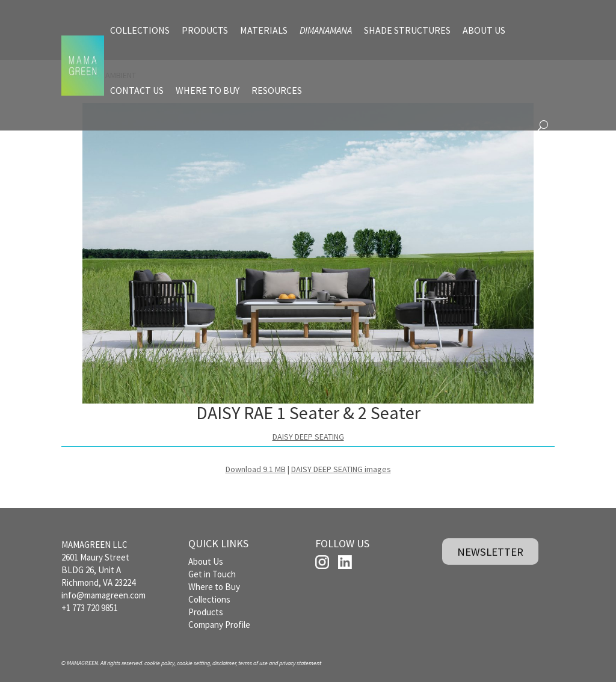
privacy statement (300, 663)
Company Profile (219, 625)
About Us (206, 561)
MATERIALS (264, 30)
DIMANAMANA (326, 30)
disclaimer (224, 663)
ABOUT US (484, 30)
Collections (209, 599)
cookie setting (193, 663)
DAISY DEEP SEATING (308, 437)
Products (206, 612)
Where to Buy (214, 587)
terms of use (253, 663)
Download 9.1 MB (256, 469)
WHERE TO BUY (208, 90)
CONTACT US (137, 90)
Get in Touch (212, 574)
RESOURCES (277, 90)
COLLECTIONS (140, 30)
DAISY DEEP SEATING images (341, 469)
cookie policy (159, 663)
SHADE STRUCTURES (407, 30)
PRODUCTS (205, 30)
